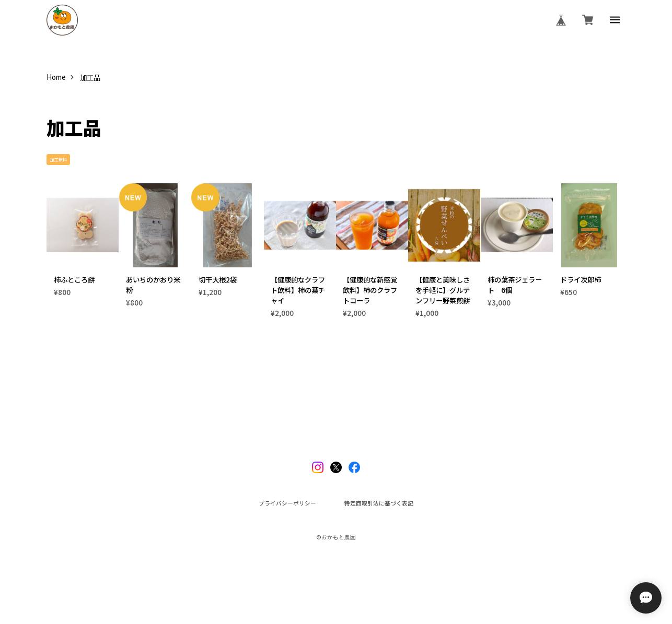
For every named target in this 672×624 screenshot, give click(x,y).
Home (56, 77)
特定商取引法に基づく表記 (379, 504)
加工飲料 (59, 160)
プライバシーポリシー (287, 504)
